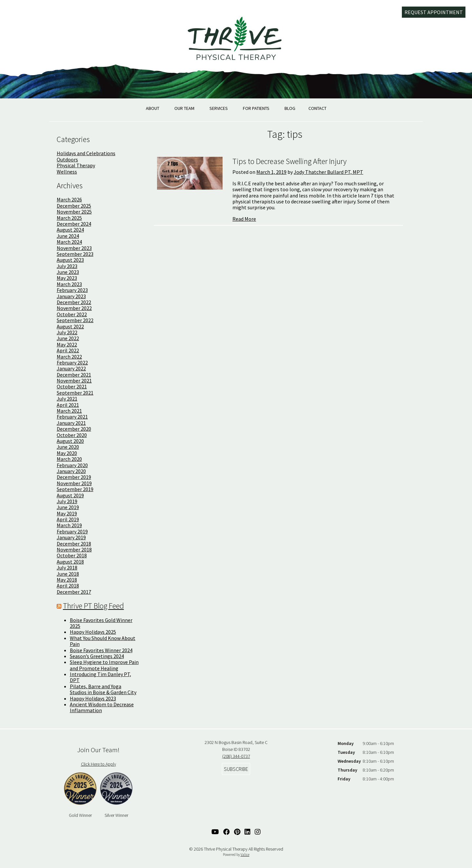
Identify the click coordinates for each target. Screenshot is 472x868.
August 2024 (70, 230)
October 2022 (72, 314)
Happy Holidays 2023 (93, 698)
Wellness (67, 172)
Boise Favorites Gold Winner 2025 (101, 623)
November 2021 (74, 381)
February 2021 (72, 417)
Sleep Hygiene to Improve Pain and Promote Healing (104, 665)
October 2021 (72, 386)
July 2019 (67, 501)
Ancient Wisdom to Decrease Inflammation (102, 707)
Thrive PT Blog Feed (93, 606)
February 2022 (72, 362)
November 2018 (74, 549)
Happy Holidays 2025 (93, 632)
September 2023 (75, 254)
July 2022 (67, 332)
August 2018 (70, 562)
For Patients (256, 108)
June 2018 (68, 574)
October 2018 (72, 555)
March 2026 (69, 199)
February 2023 (72, 290)
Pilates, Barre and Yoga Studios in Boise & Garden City (103, 689)
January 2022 (71, 368)
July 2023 (67, 266)
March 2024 (69, 242)
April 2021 (68, 405)
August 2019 (70, 495)
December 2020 (74, 429)
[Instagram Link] (258, 832)
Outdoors (67, 159)
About (153, 108)
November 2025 (74, 212)
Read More (244, 219)
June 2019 (68, 507)
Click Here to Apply (98, 764)
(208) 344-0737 (236, 756)
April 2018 (68, 586)
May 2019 (67, 513)
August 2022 (70, 326)
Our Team (184, 108)
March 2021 (69, 411)
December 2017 (74, 592)
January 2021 (71, 423)
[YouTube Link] (215, 832)
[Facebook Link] (226, 832)
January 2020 (71, 471)
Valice (245, 855)
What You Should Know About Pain (103, 641)
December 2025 (74, 206)
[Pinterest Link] (237, 832)
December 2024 (74, 224)
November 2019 (74, 483)
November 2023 (74, 248)
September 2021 (75, 393)
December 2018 (74, 544)
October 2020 (72, 435)
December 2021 (74, 375)
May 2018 (67, 580)
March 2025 (69, 218)
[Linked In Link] (247, 832)
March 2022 (69, 357)
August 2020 (70, 441)
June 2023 (68, 272)
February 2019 (72, 531)
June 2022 (68, 338)
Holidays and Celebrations (86, 153)
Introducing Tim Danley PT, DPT (100, 677)
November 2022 (74, 308)
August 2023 (70, 260)
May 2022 (67, 344)
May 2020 (67, 453)
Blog (290, 108)
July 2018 (67, 568)
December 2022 (74, 302)
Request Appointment (434, 12)
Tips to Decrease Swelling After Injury (289, 161)
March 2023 (69, 284)
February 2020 (72, 465)
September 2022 (75, 320)
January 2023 (71, 296)
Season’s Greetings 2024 (97, 656)
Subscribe (236, 769)
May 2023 (67, 278)
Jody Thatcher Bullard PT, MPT (328, 172)
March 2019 (69, 525)
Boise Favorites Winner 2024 (101, 650)
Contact (317, 108)
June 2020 (68, 447)
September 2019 (75, 489)
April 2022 (68, 350)
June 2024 (68, 236)
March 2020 (69, 459)
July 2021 (67, 399)
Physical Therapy (76, 165)
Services (219, 108)
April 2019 (68, 519)
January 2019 (71, 537)
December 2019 (74, 477)
